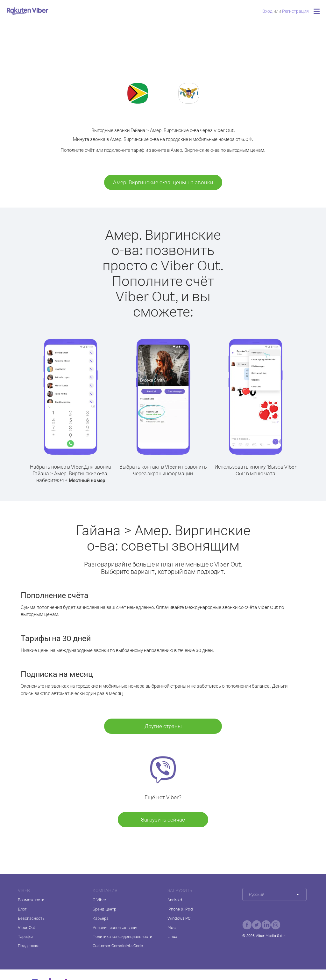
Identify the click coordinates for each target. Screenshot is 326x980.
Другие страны (163, 726)
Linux (172, 936)
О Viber (99, 900)
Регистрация (295, 11)
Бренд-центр (104, 909)
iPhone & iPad (180, 909)
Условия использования (116, 927)
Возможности (31, 900)
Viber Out (27, 927)
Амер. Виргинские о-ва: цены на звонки (163, 182)
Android (175, 900)
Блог (22, 909)
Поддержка (29, 946)
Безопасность (31, 918)
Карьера (101, 918)
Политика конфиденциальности (122, 936)
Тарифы (25, 936)
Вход (267, 11)
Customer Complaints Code (118, 946)
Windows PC (179, 918)
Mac (172, 927)
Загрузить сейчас (163, 819)
